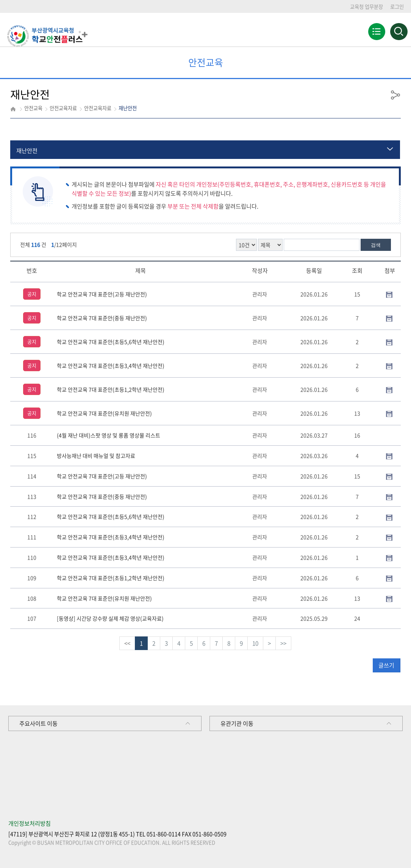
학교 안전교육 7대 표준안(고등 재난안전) (102, 294)
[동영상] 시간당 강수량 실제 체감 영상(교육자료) (110, 618)
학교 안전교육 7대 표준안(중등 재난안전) (102, 318)
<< (127, 643)
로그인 (397, 7)
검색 (376, 245)
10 (255, 643)
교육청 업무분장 (366, 7)
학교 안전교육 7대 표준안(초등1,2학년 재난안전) (111, 389)
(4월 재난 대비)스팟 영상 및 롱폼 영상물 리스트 (109, 435)
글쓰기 (386, 665)
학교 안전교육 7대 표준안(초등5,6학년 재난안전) (111, 342)
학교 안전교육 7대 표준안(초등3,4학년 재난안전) (111, 366)
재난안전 (27, 150)
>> (283, 643)
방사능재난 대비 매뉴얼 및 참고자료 (96, 456)
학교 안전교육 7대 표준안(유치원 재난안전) (104, 413)
